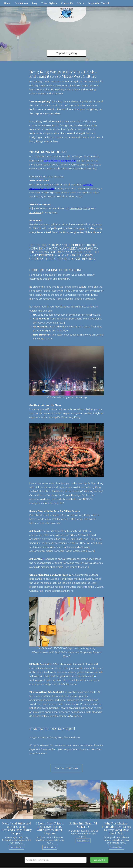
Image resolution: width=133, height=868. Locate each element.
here (81, 228)
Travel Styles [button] (49, 3)
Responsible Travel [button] (98, 3)
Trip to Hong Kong (67, 53)
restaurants (76, 208)
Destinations (21, 3)
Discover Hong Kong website (60, 161)
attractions (35, 212)
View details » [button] (17, 847)
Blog (35, 3)
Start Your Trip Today (66, 768)
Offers (80, 3)
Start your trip (99, 860)
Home (7, 3)
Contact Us (67, 3)
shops (87, 208)
